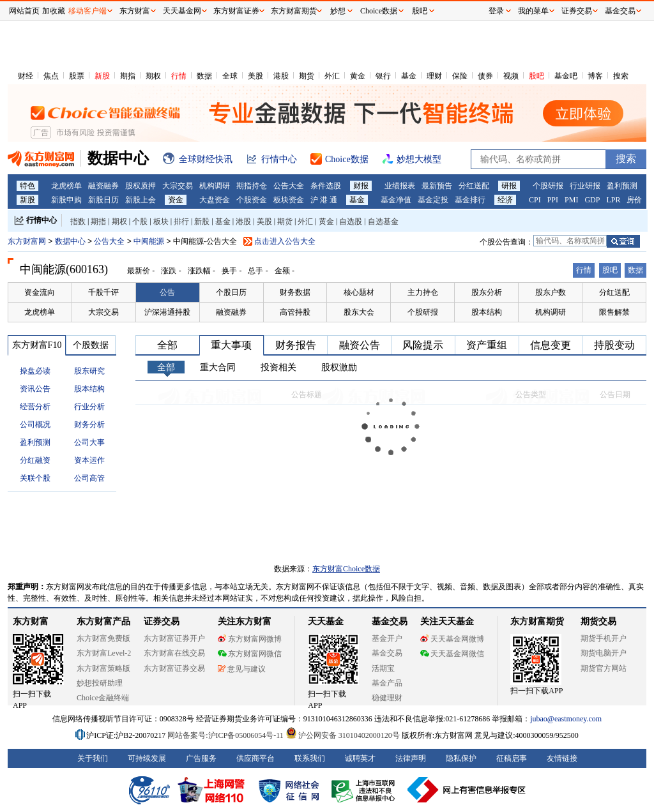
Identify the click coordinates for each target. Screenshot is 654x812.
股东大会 (359, 312)
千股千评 (103, 292)
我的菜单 (533, 11)
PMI (571, 200)
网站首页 (24, 11)
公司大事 (89, 442)
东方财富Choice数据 (346, 569)
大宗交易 (178, 186)
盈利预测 (622, 186)
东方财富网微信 (250, 654)
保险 (460, 76)
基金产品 (387, 683)
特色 (27, 186)
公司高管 (89, 478)
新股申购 (66, 200)
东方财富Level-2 (104, 653)
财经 (26, 76)
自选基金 (383, 222)
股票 (77, 76)
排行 (181, 222)
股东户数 (551, 292)
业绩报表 (400, 186)
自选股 (351, 222)
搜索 (621, 76)
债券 (485, 76)
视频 (511, 76)
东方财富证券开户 (174, 638)
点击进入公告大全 (285, 241)
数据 (204, 76)
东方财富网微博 (250, 639)
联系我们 (310, 758)
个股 (140, 222)
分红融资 (35, 460)
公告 (167, 292)
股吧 (536, 76)
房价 (634, 200)
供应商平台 (255, 758)
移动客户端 (87, 11)
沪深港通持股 (167, 312)
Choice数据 (379, 11)
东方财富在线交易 (174, 653)
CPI (535, 200)
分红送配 (474, 186)
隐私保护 (461, 758)
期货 (307, 76)
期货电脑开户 (604, 653)
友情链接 (562, 758)
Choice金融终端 (103, 698)
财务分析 (89, 425)
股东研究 (89, 371)
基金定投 (433, 200)
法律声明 (411, 758)
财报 (361, 186)
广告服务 (201, 758)
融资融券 (103, 186)
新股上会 (141, 200)
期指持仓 (252, 186)
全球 (230, 76)
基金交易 (387, 653)
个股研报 (548, 186)
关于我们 (93, 758)
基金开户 (387, 638)
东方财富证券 (236, 11)
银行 (383, 76)
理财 (434, 76)
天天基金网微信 (452, 654)
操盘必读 (35, 371)
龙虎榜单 (66, 186)
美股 (255, 76)
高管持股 (295, 312)
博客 (595, 76)
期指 (128, 76)
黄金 (358, 76)
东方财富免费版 (103, 638)
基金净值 (396, 200)
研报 (509, 186)
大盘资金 (215, 200)
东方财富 (31, 621)
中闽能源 (150, 241)
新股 (102, 76)
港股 (281, 76)
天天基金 (326, 621)
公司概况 (35, 425)
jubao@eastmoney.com (566, 719)
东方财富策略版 (103, 668)
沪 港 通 (324, 200)
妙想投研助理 (100, 683)
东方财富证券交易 (174, 668)
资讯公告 (35, 389)
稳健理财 (387, 698)
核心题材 (359, 292)
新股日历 (103, 200)
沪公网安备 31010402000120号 (343, 735)
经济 (505, 200)
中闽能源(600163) (64, 269)
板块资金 (289, 200)
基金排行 (470, 200)
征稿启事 (512, 758)
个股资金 (252, 200)
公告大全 (289, 186)
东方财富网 (27, 241)
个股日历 (231, 292)
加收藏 (54, 11)
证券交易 (577, 11)
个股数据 (91, 345)
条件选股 (326, 186)
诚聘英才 (360, 758)
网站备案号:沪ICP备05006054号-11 (226, 735)
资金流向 (40, 292)
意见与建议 (242, 669)
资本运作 (89, 460)
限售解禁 (614, 312)
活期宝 (383, 668)
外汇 (332, 76)
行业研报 (585, 186)
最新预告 (437, 186)
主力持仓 (423, 292)
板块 (161, 222)
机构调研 (215, 186)
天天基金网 (182, 11)
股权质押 (141, 186)
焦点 (51, 76)
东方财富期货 (537, 621)
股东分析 (487, 292)
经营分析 (35, 407)
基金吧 (566, 76)
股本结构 (487, 312)
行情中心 (42, 220)
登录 (496, 11)
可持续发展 (147, 758)
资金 (176, 200)
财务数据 (295, 292)
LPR (613, 200)
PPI (553, 200)
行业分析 (89, 407)
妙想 (338, 11)
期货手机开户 (604, 638)
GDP (592, 200)
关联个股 (35, 478)
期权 (153, 76)
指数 (78, 222)
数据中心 (70, 241)
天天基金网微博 (452, 639)
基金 (409, 76)
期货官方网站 (604, 668)
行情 (179, 76)
